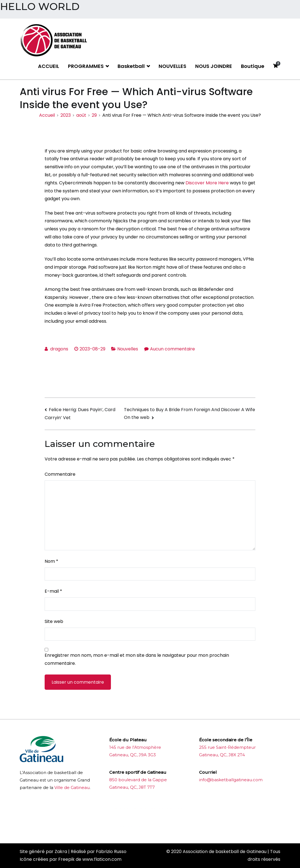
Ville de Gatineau (72, 787)
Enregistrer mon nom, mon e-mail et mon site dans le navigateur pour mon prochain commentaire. (137, 659)
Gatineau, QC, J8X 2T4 (222, 755)
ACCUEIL (49, 66)
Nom (51, 561)
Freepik (66, 859)
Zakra (61, 852)
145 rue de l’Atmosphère (135, 747)
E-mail (53, 591)
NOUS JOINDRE (214, 66)
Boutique (253, 66)
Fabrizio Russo (111, 852)
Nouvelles (128, 349)
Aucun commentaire (172, 349)
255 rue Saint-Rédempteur (227, 747)
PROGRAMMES (86, 66)
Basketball (131, 66)
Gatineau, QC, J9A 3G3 (133, 755)
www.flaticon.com (102, 859)
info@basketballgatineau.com (231, 780)
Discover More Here (207, 183)
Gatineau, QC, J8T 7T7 (132, 787)
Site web (54, 621)
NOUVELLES (172, 66)
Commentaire (60, 474)
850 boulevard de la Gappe (138, 780)
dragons (59, 349)
